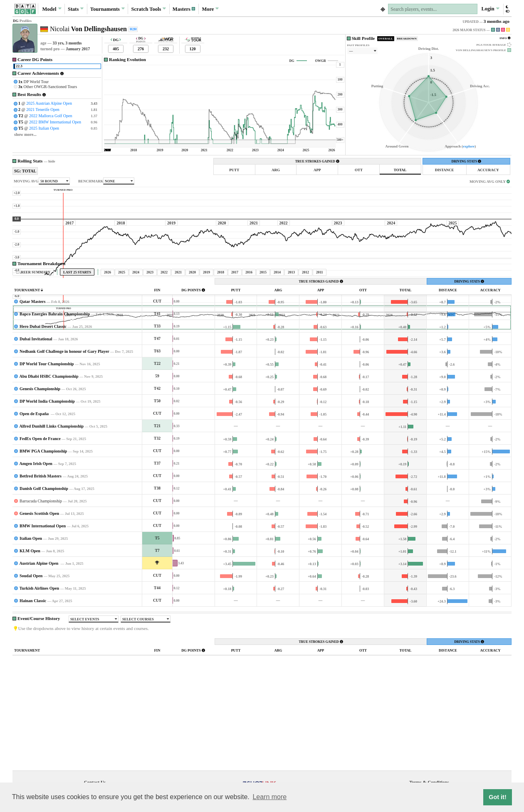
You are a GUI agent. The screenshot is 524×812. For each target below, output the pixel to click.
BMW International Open (43, 604)
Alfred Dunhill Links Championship (51, 504)
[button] (184, 9)
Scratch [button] (148, 9)
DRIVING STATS (466, 161)
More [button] (210, 9)
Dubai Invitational (36, 417)
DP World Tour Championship (47, 442)
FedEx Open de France (40, 516)
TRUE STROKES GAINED (317, 161)
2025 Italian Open (44, 128)
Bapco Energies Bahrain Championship (55, 392)
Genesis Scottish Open (39, 591)
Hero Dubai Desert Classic (43, 404)
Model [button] (52, 9)
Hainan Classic (33, 678)
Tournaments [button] (108, 9)
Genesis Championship (40, 466)
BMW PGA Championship (43, 529)
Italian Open (31, 616)
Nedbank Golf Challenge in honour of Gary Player (64, 429)
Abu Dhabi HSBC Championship (49, 454)
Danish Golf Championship (44, 566)
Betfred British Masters (41, 554)
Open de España (35, 491)
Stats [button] (76, 9)
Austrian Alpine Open (39, 641)
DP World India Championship (47, 479)
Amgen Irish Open (36, 541)
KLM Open (30, 629)
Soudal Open (31, 653)
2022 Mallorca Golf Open (51, 116)
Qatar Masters (32, 379)
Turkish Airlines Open (39, 666)
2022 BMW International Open (55, 122)
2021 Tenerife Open (43, 109)
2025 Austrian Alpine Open (49, 103)
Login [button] (490, 9)
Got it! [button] (497, 797)
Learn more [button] (269, 797)
